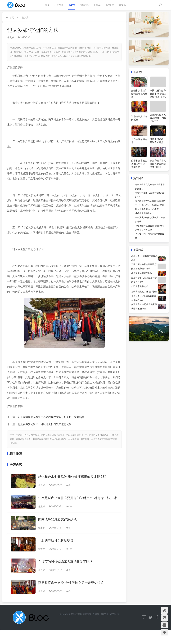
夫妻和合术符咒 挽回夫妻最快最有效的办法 (158, 164)
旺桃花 (97, 5)
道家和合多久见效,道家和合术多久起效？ (158, 118)
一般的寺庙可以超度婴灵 (56, 540)
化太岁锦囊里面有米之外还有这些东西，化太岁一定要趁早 (51, 417)
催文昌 (122, 5)
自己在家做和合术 (140, 286)
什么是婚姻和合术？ (145, 213)
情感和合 (84, 5)
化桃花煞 (110, 5)
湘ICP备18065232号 (110, 614)
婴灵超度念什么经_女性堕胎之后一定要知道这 (71, 583)
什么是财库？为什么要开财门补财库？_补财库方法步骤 (77, 498)
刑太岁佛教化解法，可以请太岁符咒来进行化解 (45, 424)
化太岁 (72, 5)
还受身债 (59, 5)
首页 (47, 5)
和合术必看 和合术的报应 (147, 209)
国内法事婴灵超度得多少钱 (57, 519)
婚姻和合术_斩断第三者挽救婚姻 (139, 94)
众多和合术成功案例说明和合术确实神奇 (139, 164)
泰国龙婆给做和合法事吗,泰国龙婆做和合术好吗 (158, 94)
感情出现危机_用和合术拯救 (144, 292)
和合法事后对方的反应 (142, 273)
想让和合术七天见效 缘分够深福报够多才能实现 (72, 477)
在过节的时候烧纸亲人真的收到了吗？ (65, 562)
